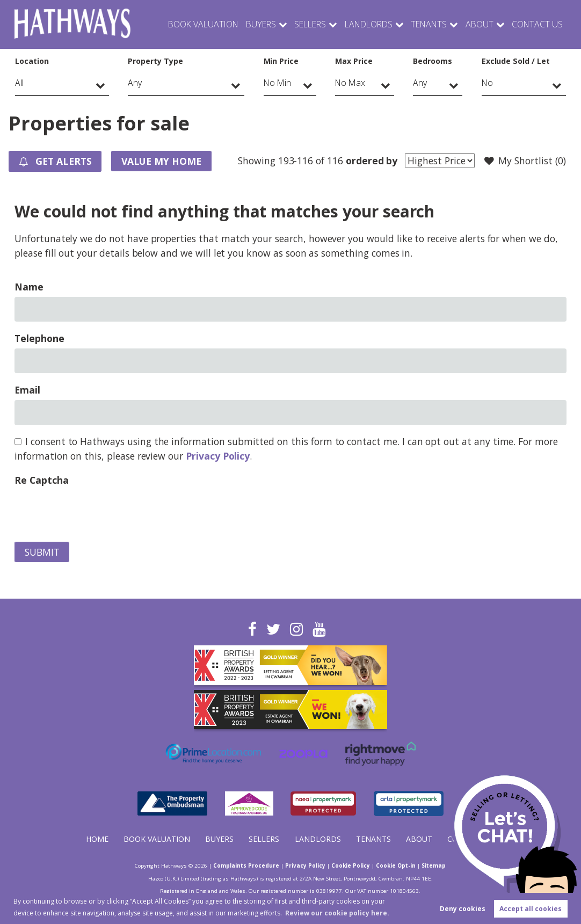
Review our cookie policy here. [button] (337, 913)
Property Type (155, 61)
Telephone (39, 338)
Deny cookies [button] (463, 909)
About (476, 24)
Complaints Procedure (246, 865)
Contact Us (536, 24)
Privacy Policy (218, 456)
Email (27, 390)
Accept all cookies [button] (531, 909)
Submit (42, 552)
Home (97, 839)
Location (32, 61)
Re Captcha (41, 480)
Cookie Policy (351, 865)
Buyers (248, 24)
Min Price (281, 61)
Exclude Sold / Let (516, 61)
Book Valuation (188, 24)
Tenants (423, 24)
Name (29, 287)
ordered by (372, 161)
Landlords (360, 24)
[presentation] (96, 511)
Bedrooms (433, 61)
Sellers (299, 24)
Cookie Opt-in (396, 865)
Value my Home (161, 161)
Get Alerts (55, 162)
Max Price (354, 61)
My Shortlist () (525, 161)
